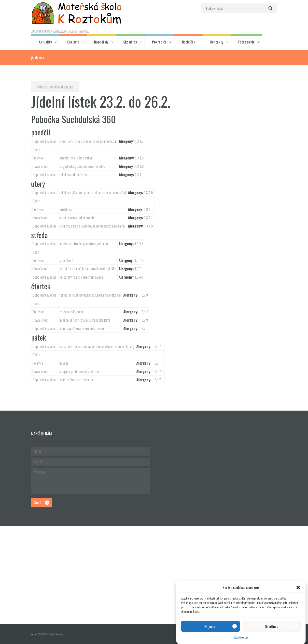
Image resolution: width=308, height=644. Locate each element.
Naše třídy (101, 42)
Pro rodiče (159, 42)
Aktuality (45, 42)
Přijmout (210, 626)
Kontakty (217, 42)
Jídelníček (188, 42)
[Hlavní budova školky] (154, 575)
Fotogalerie (246, 42)
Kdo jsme (73, 42)
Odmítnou (272, 626)
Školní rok (130, 42)
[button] (298, 587)
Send (38, 502)
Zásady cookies (241, 637)
